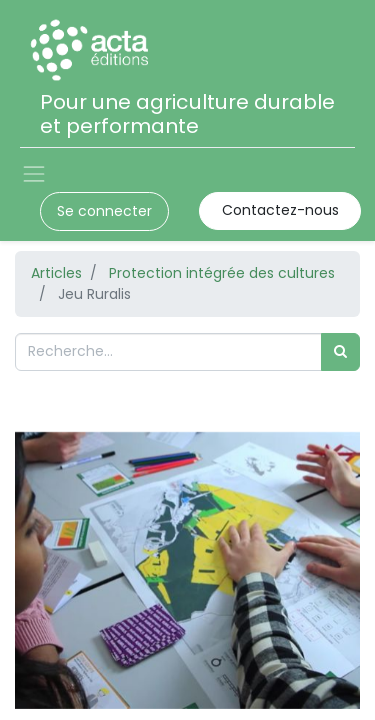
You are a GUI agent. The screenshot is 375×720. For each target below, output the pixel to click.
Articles (56, 273)
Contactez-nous (280, 210)
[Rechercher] (340, 351)
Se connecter (104, 211)
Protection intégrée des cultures (222, 273)
